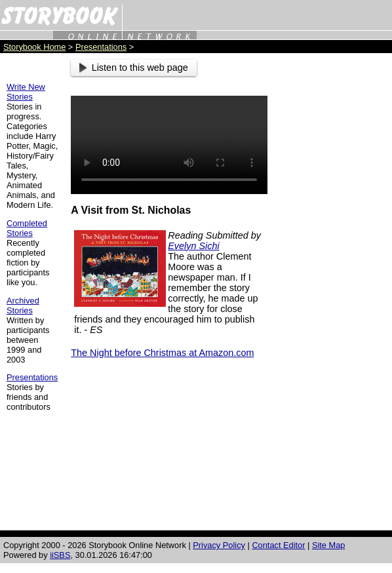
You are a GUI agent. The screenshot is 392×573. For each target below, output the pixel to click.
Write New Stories (26, 92)
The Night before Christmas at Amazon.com (162, 353)
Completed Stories (27, 228)
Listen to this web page (134, 68)
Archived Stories (23, 306)
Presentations (101, 47)
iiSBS (60, 555)
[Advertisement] (333, 256)
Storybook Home (34, 47)
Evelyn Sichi (193, 246)
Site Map (329, 545)
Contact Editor (278, 545)
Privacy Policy (219, 545)
